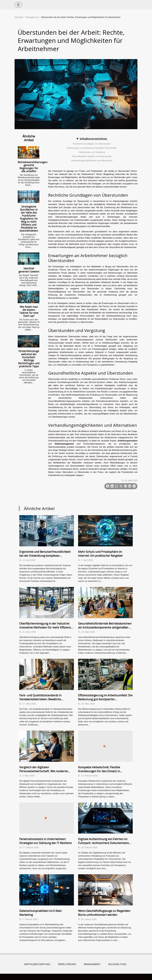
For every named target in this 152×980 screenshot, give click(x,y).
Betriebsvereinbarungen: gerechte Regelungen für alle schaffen (33, 167)
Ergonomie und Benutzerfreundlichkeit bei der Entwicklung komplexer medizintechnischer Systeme (45, 556)
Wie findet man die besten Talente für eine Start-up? (29, 311)
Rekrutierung (67, 964)
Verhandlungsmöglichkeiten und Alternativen (92, 161)
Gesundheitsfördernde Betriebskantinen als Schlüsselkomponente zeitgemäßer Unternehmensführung (105, 627)
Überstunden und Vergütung (92, 152)
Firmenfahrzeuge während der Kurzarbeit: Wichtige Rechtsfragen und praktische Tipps (29, 359)
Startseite (19, 17)
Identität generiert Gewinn (29, 270)
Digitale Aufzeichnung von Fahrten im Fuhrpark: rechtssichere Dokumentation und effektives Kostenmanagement (104, 843)
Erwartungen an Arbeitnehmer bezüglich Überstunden (92, 148)
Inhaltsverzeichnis (93, 139)
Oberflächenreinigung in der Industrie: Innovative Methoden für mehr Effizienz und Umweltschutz (45, 627)
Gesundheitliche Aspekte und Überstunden (92, 156)
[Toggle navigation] (18, 5)
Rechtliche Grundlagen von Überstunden (92, 144)
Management (32, 17)
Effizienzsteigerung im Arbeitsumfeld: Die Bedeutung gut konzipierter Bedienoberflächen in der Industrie (105, 699)
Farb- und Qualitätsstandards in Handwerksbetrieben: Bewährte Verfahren (40, 699)
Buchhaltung (117, 964)
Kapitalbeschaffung (37, 964)
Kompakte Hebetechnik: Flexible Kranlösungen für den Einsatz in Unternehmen (99, 771)
